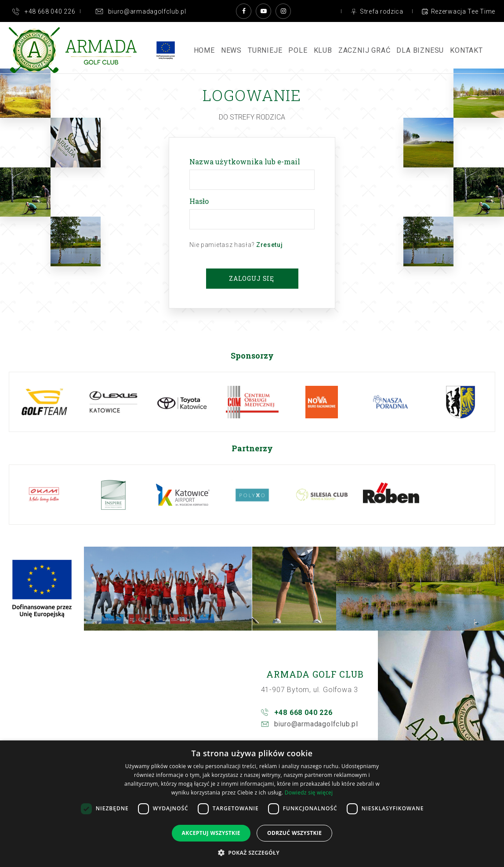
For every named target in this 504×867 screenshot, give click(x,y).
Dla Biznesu (420, 50)
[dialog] (252, 804)
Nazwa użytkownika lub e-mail (247, 161)
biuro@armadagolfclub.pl (316, 724)
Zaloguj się (252, 278)
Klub (323, 50)
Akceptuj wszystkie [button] (211, 833)
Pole (298, 50)
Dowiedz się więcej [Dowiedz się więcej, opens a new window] (309, 793)
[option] (44, 402)
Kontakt (466, 50)
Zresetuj (270, 245)
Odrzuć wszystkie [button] (294, 833)
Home (204, 50)
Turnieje (265, 50)
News (231, 50)
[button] (252, 852)
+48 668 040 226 (303, 713)
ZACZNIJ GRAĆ (364, 50)
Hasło (201, 201)
